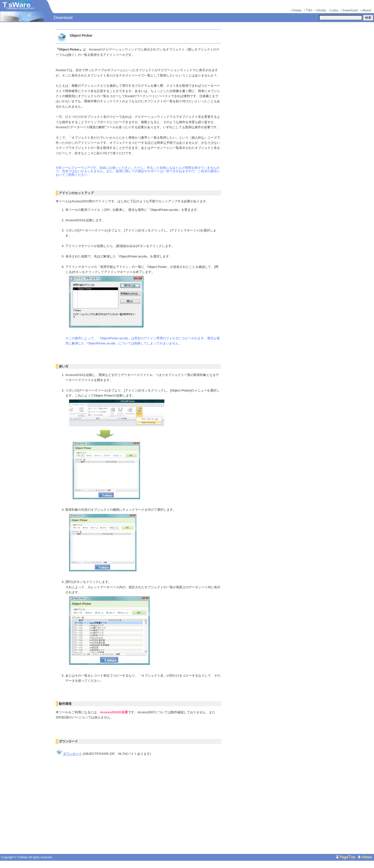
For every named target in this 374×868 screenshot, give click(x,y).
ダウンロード (69, 754)
